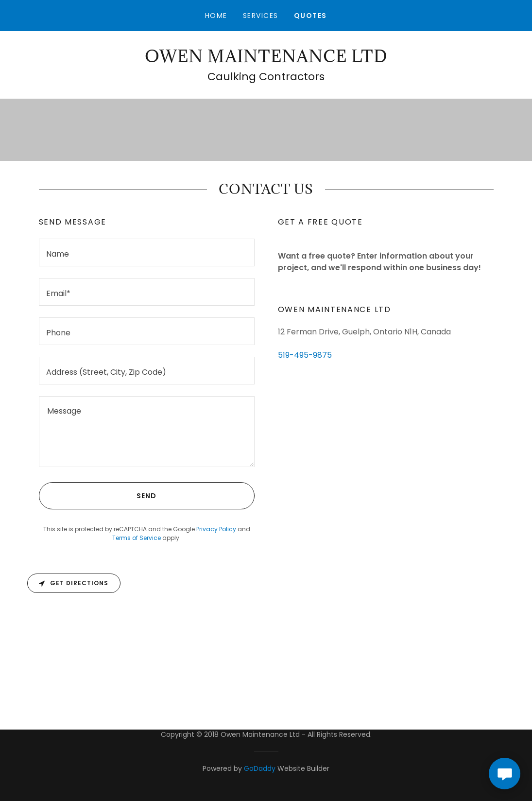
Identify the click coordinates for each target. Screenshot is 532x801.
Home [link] (216, 16)
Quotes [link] (310, 16)
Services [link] (261, 16)
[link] (266, 60)
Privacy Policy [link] (216, 529)
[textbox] (147, 252)
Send (98, 496)
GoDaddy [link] (260, 768)
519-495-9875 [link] (305, 355)
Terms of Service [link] (137, 538)
